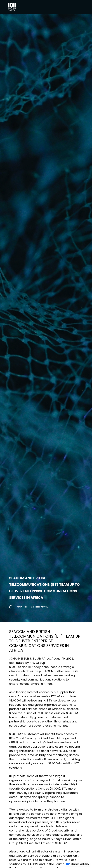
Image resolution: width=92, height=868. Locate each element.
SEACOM (15, 667)
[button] (82, 7)
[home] (12, 7)
